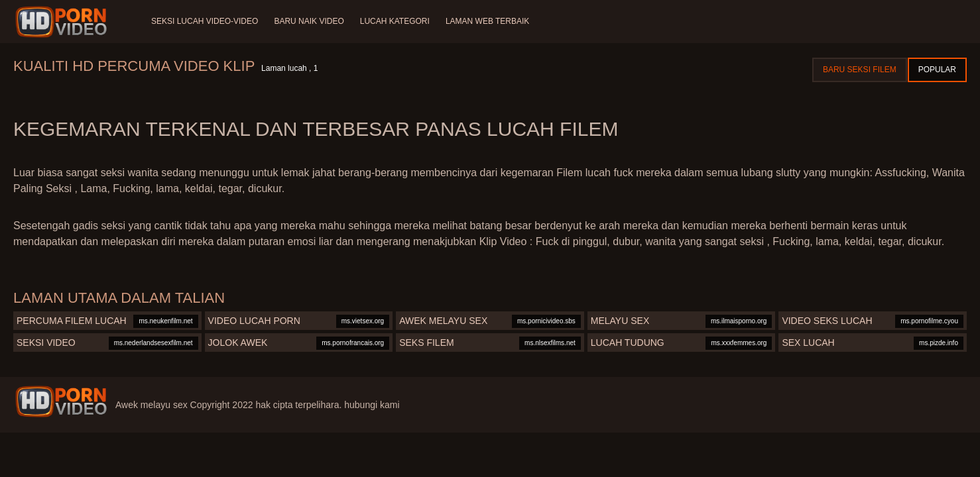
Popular (937, 70)
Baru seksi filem (860, 70)
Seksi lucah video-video (205, 21)
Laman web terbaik (487, 21)
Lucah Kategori (395, 21)
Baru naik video (309, 21)
